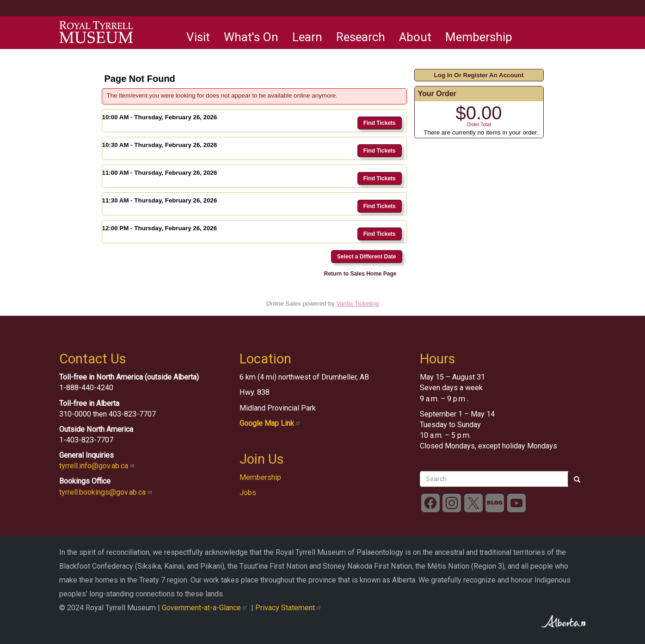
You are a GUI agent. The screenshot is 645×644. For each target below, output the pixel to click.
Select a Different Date (366, 257)
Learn (307, 37)
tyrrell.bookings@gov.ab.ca (107, 492)
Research (361, 37)
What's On (251, 37)
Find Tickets (380, 123)
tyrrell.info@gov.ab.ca (98, 466)
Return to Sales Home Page (360, 274)
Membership (479, 37)
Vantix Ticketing (357, 304)
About (415, 37)
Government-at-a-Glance (206, 608)
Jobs (248, 493)
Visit (198, 37)
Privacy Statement (289, 608)
